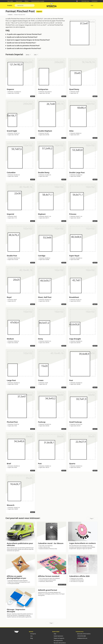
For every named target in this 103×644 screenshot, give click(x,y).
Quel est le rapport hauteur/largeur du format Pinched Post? (28, 40)
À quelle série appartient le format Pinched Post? (24, 34)
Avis (31, 636)
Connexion (94, 1)
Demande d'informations (83, 634)
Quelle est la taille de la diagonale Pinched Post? (24, 48)
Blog (31, 638)
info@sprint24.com (82, 638)
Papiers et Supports (58, 638)
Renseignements (58, 641)
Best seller (10, 1)
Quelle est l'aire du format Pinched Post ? (22, 43)
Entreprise (32, 634)
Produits (10, 5)
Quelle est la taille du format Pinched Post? (22, 37)
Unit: (36, 55)
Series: (28, 55)
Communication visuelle (37, 1)
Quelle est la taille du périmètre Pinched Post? (23, 46)
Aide (92, 5)
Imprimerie (18, 1)
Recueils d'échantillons (59, 643)
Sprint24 (52, 6)
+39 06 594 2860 (81, 636)
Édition (26, 1)
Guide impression (58, 636)
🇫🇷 (78, 1)
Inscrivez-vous (85, 1)
